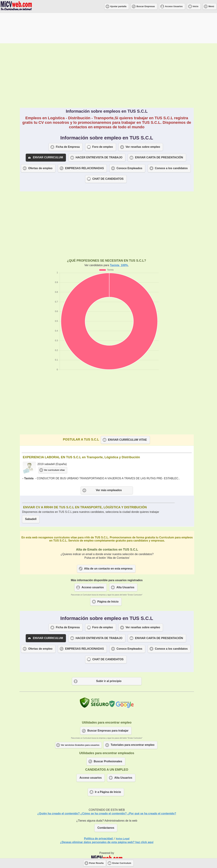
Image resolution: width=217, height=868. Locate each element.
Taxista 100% (119, 235)
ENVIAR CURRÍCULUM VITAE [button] (127, 409)
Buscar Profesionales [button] (108, 731)
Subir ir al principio (109, 651)
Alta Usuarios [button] (125, 557)
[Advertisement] (107, 45)
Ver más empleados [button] (109, 460)
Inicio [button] (196, 6)
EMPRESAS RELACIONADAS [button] (84, 138)
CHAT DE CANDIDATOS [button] (108, 148)
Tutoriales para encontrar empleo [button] (132, 714)
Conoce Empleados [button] (129, 138)
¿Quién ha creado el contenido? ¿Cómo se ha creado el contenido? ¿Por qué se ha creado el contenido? (107, 783)
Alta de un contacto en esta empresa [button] (108, 538)
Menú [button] (211, 6)
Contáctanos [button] (106, 797)
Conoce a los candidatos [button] (171, 138)
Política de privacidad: (99, 808)
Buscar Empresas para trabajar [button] (108, 700)
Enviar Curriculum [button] (122, 863)
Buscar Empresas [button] (146, 6)
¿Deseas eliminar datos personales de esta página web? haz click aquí (107, 812)
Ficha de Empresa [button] (68, 116)
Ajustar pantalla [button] (118, 6)
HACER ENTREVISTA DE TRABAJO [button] (99, 127)
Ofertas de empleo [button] (40, 138)
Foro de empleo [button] (103, 116)
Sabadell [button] (31, 489)
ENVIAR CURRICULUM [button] (48, 127)
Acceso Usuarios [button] (174, 6)
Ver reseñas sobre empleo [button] (143, 116)
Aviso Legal (123, 808)
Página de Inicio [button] (108, 571)
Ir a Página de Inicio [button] (108, 762)
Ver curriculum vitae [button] (54, 440)
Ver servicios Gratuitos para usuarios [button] (80, 715)
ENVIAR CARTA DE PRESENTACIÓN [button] (159, 127)
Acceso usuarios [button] (93, 557)
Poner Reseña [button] (96, 863)
